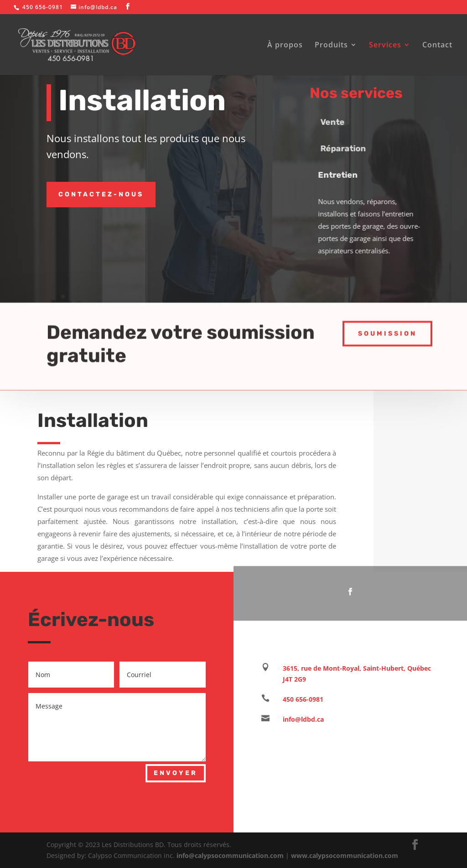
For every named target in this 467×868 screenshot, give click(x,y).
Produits (331, 46)
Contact (437, 46)
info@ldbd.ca (303, 719)
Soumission (387, 330)
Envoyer (176, 773)
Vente (341, 122)
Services (385, 46)
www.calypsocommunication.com (345, 855)
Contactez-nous (101, 194)
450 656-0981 (303, 699)
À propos (285, 46)
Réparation (352, 149)
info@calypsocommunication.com (230, 855)
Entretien (345, 175)
